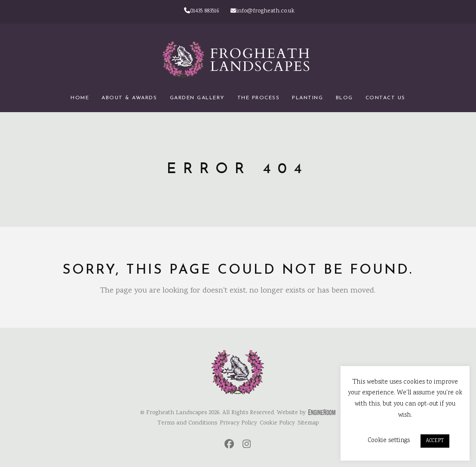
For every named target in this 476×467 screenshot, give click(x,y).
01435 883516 (201, 11)
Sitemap (308, 423)
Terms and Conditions (187, 423)
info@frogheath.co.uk (263, 11)
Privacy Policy (238, 423)
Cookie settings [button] (389, 441)
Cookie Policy (277, 423)
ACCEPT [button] (435, 441)
